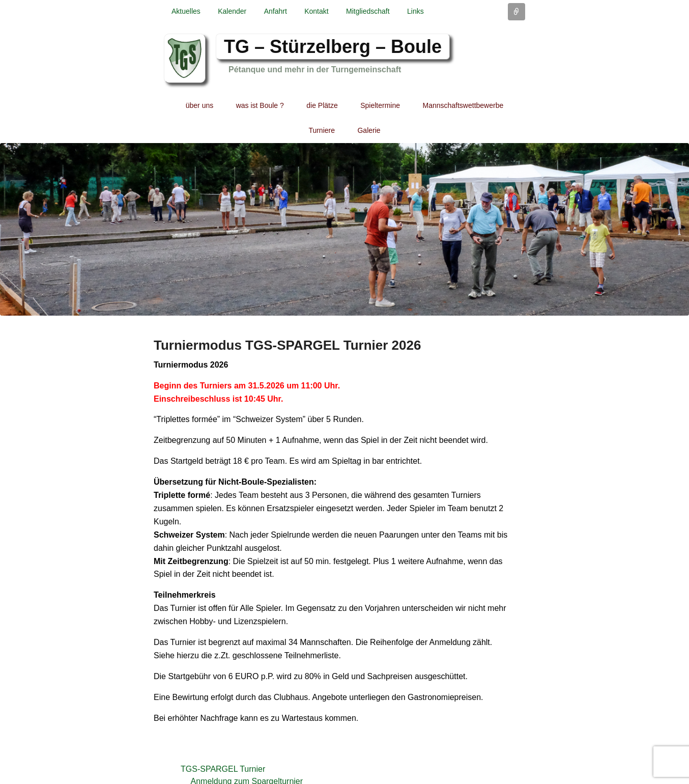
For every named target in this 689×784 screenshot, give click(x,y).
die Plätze (322, 105)
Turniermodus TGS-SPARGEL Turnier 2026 (287, 345)
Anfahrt (276, 11)
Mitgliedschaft (368, 11)
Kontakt (316, 11)
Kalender (232, 11)
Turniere (322, 130)
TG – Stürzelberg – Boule (333, 47)
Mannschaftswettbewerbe (463, 105)
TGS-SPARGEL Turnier (223, 769)
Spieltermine (380, 105)
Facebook (516, 47)
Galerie (369, 130)
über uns (199, 105)
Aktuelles (186, 11)
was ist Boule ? (260, 105)
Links (415, 11)
